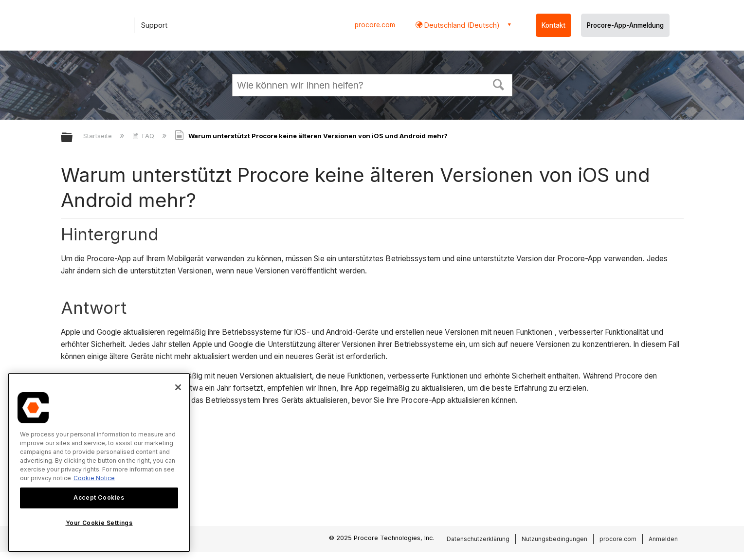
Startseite (99, 136)
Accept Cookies (99, 497)
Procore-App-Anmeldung (625, 25)
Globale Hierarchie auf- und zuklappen (73, 138)
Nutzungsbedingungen (554, 539)
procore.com (375, 25)
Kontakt (553, 25)
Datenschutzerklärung (478, 539)
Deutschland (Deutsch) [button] (461, 25)
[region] (99, 462)
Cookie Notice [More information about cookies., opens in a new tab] (94, 478)
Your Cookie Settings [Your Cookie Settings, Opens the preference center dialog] (99, 523)
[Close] (178, 387)
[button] (498, 84)
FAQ (144, 136)
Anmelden (663, 539)
